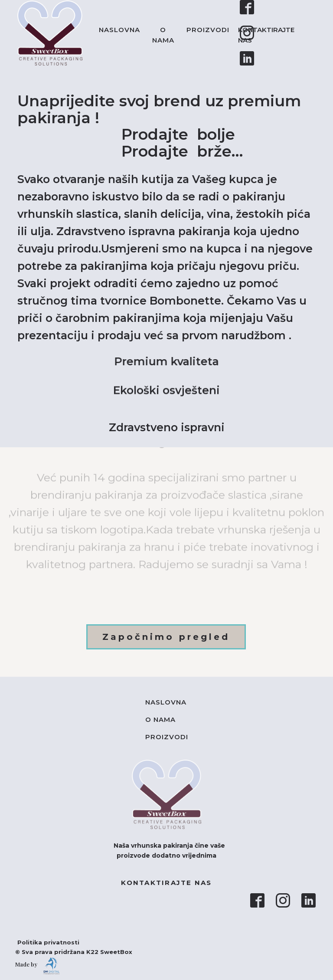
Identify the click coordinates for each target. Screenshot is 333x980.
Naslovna (119, 30)
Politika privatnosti (44, 942)
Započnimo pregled (166, 637)
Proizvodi (208, 30)
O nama (163, 35)
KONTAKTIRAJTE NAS (266, 35)
